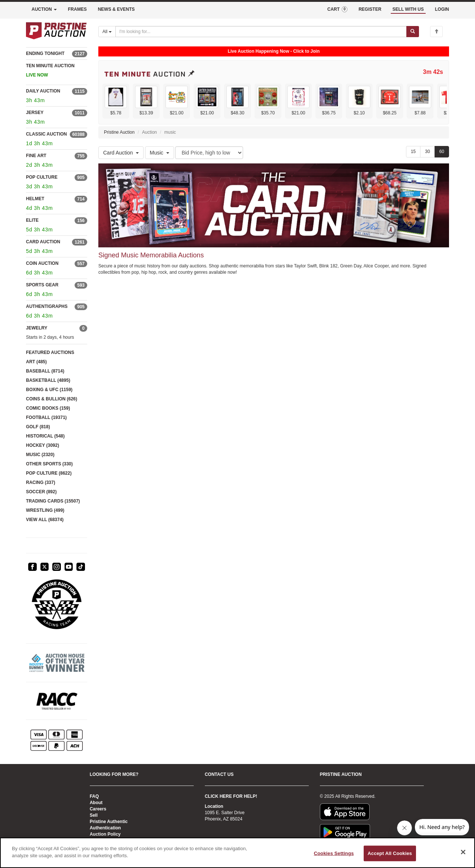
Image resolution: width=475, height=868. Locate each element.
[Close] (463, 852)
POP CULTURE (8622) (49, 473)
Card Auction (121, 153)
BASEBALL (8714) (45, 371)
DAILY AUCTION (43, 91)
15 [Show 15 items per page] (413, 152)
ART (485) (36, 362)
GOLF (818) (38, 427)
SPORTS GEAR (42, 285)
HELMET (35, 199)
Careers (98, 809)
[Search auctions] (261, 32)
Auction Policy (105, 834)
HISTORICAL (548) (45, 436)
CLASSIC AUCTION (46, 134)
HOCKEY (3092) (42, 445)
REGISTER (370, 9)
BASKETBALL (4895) (48, 380)
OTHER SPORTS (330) (49, 464)
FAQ (94, 796)
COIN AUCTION (42, 263)
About (96, 803)
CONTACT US (219, 774)
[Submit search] (413, 32)
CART (337, 9)
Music (160, 153)
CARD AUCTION (43, 242)
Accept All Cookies (390, 853)
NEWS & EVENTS (116, 9)
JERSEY (35, 113)
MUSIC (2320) (40, 455)
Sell (94, 815)
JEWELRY (37, 328)
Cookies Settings (334, 853)
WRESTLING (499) (45, 510)
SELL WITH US (408, 9)
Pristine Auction (119, 132)
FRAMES (77, 9)
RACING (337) (41, 482)
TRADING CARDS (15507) (53, 501)
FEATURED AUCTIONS (50, 352)
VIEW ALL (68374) (45, 520)
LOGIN (442, 9)
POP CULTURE (42, 177)
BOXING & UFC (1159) (49, 390)
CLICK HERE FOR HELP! (231, 796)
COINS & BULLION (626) (52, 399)
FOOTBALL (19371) (46, 417)
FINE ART (36, 156)
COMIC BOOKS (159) (48, 408)
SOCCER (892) (41, 492)
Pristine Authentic (109, 822)
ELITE (32, 220)
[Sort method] (209, 153)
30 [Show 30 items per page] (427, 152)
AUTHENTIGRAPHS (47, 306)
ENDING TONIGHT (45, 53)
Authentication (105, 828)
